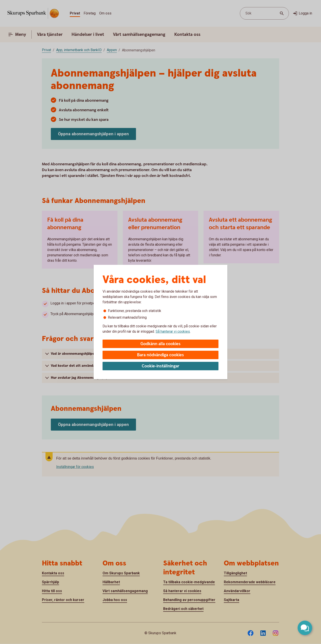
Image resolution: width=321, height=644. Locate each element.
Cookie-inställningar (161, 366)
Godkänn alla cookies (160, 344)
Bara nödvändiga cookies (160, 355)
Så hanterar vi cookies (173, 331)
